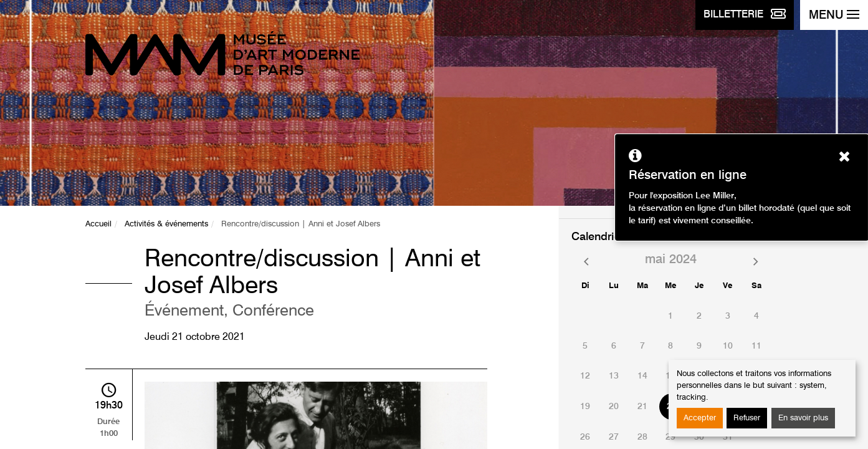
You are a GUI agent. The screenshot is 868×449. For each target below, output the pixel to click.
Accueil (98, 224)
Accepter (700, 418)
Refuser (747, 418)
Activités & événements (166, 224)
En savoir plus (803, 418)
